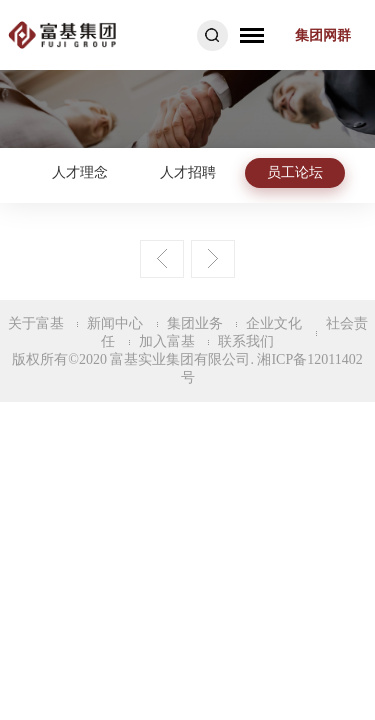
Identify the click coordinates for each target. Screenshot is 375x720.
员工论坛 (295, 172)
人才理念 (80, 172)
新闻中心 (115, 323)
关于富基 (36, 323)
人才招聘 (188, 172)
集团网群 (323, 35)
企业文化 (274, 323)
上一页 (162, 259)
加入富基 (167, 341)
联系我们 (246, 341)
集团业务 (195, 323)
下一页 (213, 259)
